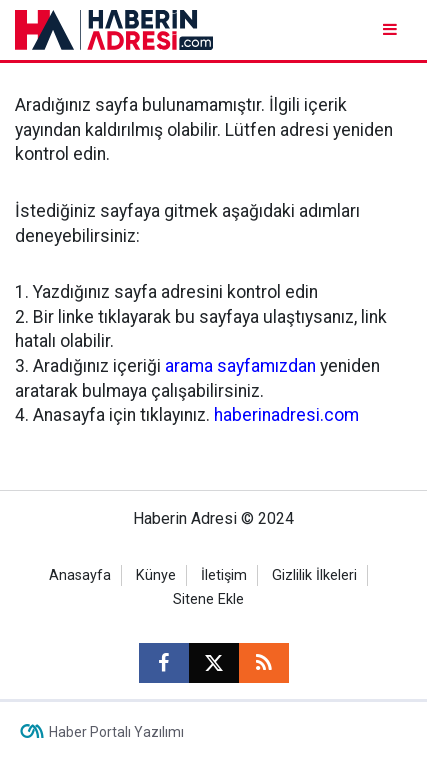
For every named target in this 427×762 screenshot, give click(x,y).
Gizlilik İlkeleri (314, 575)
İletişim (224, 575)
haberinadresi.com (286, 415)
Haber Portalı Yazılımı (116, 732)
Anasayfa (80, 575)
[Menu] (391, 29)
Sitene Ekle (208, 599)
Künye (156, 575)
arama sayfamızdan (240, 366)
